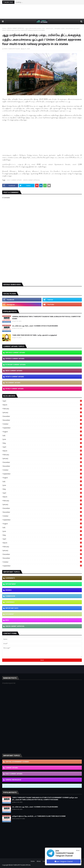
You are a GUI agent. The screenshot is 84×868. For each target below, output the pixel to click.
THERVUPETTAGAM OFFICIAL (22, 865)
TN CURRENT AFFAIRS (13, 383)
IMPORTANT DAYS (12, 608)
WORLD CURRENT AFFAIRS (14, 389)
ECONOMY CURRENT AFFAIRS (15, 365)
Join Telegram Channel (64, 861)
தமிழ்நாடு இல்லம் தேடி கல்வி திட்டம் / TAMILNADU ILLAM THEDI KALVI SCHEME (39, 816)
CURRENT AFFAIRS (12, 768)
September (42, 428)
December (42, 416)
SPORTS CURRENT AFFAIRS (15, 377)
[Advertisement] (42, 12)
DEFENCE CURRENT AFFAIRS (15, 359)
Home (4, 28)
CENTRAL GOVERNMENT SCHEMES (17, 762)
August (42, 432)
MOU (7, 620)
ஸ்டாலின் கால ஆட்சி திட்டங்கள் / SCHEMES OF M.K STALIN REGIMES (35, 326)
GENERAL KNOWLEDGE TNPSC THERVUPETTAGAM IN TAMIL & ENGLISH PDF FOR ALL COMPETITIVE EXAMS (46, 318)
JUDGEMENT (10, 614)
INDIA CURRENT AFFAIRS (14, 371)
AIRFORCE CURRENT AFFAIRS (15, 353)
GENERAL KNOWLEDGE (13, 780)
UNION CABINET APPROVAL (16, 28)
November (42, 420)
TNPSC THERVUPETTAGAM (12, 49)
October (42, 424)
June (42, 439)
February (42, 409)
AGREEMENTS (10, 578)
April (42, 401)
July (42, 435)
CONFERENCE (10, 602)
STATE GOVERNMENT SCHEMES (16, 786)
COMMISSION (10, 596)
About (39, 861)
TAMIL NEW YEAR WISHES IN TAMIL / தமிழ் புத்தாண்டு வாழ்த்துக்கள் (35, 335)
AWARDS (8, 590)
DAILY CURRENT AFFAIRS (14, 180)
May (42, 443)
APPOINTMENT (11, 584)
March (42, 405)
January (42, 412)
